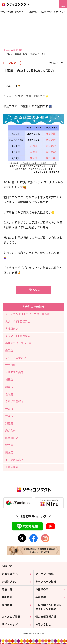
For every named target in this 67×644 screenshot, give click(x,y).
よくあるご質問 (11, 617)
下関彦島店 (12, 467)
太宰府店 (10, 365)
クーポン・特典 (7, 12)
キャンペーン (20, 12)
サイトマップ (10, 624)
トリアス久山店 (14, 372)
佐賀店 (9, 394)
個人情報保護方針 (46, 617)
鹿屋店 (9, 452)
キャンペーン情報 (46, 582)
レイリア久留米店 (16, 358)
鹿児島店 (10, 431)
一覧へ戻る (33, 290)
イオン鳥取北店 (14, 460)
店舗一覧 (33, 12)
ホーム (7, 50)
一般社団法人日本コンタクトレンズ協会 (49, 607)
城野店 (9, 380)
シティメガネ (60, 12)
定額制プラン (46, 12)
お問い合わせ (43, 624)
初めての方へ (10, 574)
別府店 (9, 423)
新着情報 (18, 50)
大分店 (9, 416)
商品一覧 (7, 589)
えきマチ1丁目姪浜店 (18, 321)
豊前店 (9, 351)
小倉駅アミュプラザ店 (18, 343)
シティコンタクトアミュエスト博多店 (28, 314)
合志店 (9, 409)
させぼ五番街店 (14, 401)
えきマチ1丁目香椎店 (18, 336)
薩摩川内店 (12, 438)
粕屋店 (9, 387)
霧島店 (9, 445)
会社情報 (7, 597)
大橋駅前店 (12, 329)
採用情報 (7, 605)
